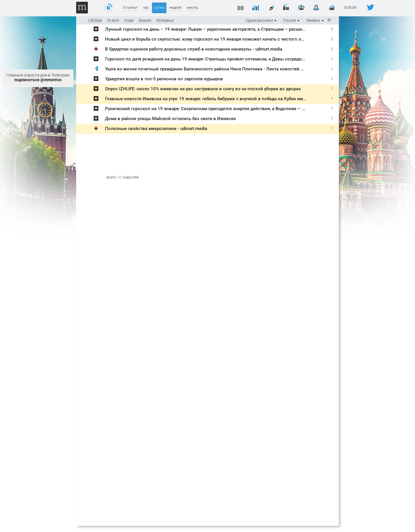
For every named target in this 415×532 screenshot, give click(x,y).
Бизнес (145, 20)
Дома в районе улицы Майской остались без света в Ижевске (170, 119)
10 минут (130, 7)
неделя (175, 7)
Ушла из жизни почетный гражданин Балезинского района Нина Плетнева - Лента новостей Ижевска (212, 69)
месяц (192, 7)
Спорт (129, 20)
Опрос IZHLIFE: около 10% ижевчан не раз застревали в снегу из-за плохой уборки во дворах (203, 89)
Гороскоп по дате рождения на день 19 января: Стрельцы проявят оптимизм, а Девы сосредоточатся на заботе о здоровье (234, 59)
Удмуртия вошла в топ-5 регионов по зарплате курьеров (164, 79)
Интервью (165, 20)
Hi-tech (113, 20)
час (146, 7)
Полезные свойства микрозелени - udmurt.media (156, 129)
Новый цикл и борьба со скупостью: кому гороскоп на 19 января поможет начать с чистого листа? (209, 39)
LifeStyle (95, 20)
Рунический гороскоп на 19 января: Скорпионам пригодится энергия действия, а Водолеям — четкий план (216, 109)
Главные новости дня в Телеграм (38, 77)
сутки (159, 7)
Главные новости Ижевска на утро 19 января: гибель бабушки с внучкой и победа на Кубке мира (206, 99)
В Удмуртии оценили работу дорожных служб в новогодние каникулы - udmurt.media (194, 49)
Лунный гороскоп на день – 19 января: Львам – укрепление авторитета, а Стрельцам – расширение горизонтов (222, 29)
